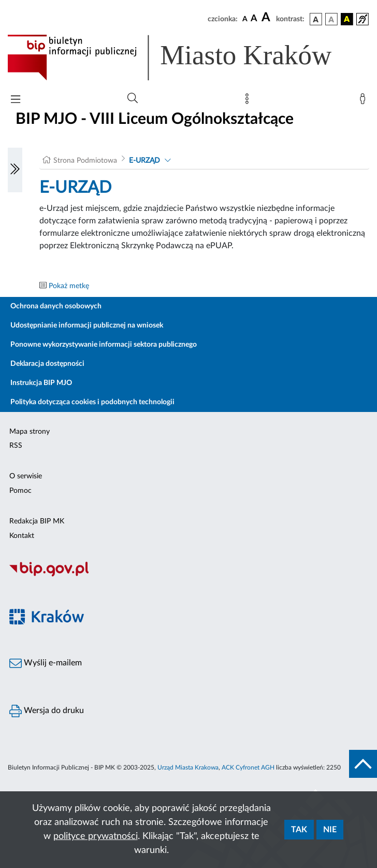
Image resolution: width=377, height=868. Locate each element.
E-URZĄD (144, 161)
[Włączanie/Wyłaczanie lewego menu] (15, 170)
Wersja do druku (47, 711)
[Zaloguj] (365, 101)
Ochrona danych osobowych (56, 306)
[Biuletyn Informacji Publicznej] (189, 575)
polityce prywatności (96, 836)
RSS (16, 446)
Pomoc (20, 491)
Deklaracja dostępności (47, 364)
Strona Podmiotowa (85, 161)
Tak (299, 830)
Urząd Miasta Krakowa (188, 767)
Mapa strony (30, 432)
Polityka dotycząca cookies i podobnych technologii (92, 402)
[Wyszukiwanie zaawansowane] (133, 98)
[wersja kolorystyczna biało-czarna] (331, 19)
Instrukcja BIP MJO (41, 383)
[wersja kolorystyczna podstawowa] (316, 19)
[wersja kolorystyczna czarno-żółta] (347, 19)
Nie (330, 830)
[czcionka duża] (267, 18)
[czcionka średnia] (254, 19)
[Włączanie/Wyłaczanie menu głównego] (16, 100)
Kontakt (22, 536)
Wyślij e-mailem (46, 663)
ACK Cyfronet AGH (248, 767)
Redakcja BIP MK (37, 521)
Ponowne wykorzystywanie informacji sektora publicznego (104, 345)
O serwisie (26, 476)
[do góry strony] (363, 764)
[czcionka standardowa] (245, 19)
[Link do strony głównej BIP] (184, 58)
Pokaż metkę (69, 286)
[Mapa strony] (249, 101)
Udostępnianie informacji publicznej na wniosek (87, 325)
